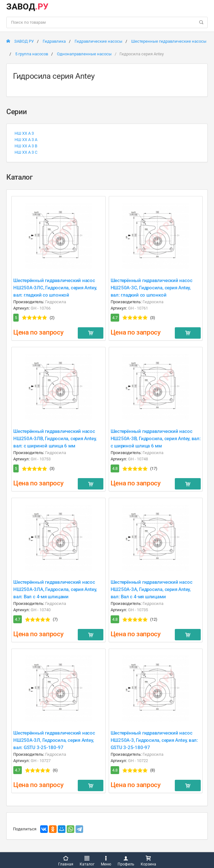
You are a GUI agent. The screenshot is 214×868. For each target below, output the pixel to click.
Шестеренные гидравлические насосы (169, 41)
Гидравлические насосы (98, 41)
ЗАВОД (27, 7)
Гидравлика (54, 41)
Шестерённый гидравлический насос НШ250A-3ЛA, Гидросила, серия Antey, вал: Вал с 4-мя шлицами (55, 589)
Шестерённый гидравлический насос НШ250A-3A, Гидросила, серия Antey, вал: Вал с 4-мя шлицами (152, 589)
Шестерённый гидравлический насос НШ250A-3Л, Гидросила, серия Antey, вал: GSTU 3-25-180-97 (54, 740)
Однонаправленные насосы (84, 54)
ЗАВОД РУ (20, 41)
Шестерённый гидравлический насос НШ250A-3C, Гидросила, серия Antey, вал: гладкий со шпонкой (152, 288)
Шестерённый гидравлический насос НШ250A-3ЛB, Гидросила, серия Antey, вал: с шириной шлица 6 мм (55, 439)
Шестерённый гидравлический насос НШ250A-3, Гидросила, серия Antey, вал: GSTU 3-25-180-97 (154, 740)
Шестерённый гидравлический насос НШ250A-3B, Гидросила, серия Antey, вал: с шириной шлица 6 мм (156, 439)
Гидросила (56, 302)
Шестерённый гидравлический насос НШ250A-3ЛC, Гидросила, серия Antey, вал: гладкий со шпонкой (55, 288)
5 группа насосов (32, 54)
